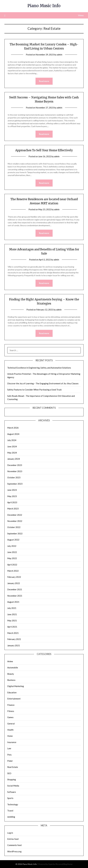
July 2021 (12, 608)
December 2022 (15, 515)
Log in (10, 833)
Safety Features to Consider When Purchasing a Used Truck (34, 390)
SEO (9, 773)
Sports (10, 798)
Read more (44, 81)
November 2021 (15, 596)
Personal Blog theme (64, 864)
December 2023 (15, 465)
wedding (11, 817)
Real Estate (13, 767)
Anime (10, 661)
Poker (10, 761)
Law (9, 748)
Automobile (13, 668)
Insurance (12, 742)
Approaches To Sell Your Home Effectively (44, 150)
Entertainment (14, 699)
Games (10, 717)
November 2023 (15, 471)
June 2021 (12, 614)
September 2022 (15, 533)
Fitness (11, 711)
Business (11, 680)
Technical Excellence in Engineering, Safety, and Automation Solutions (39, 368)
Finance (11, 705)
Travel (10, 811)
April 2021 (12, 627)
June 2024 (12, 446)
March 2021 (13, 633)
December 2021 (15, 589)
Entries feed (13, 839)
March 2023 (13, 509)
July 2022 (12, 546)
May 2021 (12, 621)
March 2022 (13, 571)
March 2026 (13, 428)
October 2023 (14, 477)
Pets (9, 755)
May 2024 (12, 453)
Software (12, 792)
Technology (13, 804)
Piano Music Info (44, 6)
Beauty (11, 674)
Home (10, 736)
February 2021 (14, 639)
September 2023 (15, 484)
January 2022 (14, 583)
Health (10, 730)
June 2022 (12, 552)
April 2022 (12, 565)
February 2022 (14, 577)
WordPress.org (14, 851)
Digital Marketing (16, 686)
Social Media (13, 786)
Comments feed (14, 845)
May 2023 (12, 496)
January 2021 (14, 645)
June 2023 (12, 490)
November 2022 (15, 521)
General (11, 724)
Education (12, 692)
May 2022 (12, 558)
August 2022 (13, 540)
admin (60, 55)
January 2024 (14, 459)
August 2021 (13, 602)
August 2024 (13, 434)
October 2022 (14, 527)
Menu (81, 15)
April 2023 (12, 502)
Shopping (12, 779)
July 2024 (12, 440)
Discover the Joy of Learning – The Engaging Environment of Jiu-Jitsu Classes (43, 383)
